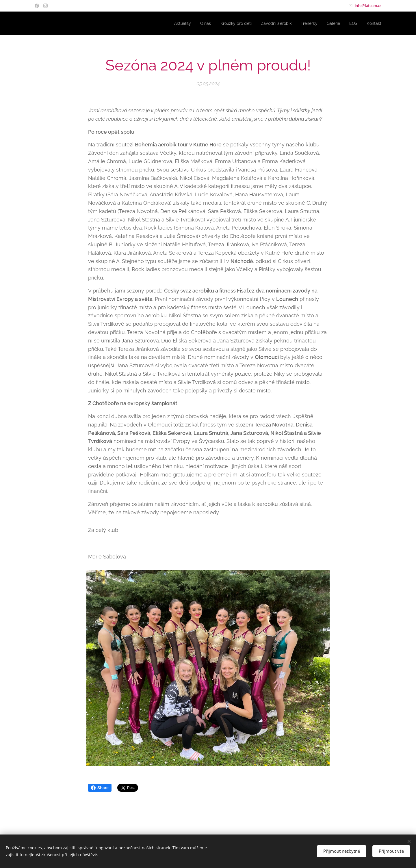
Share (100, 788)
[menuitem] (172, 23)
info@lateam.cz (368, 5)
